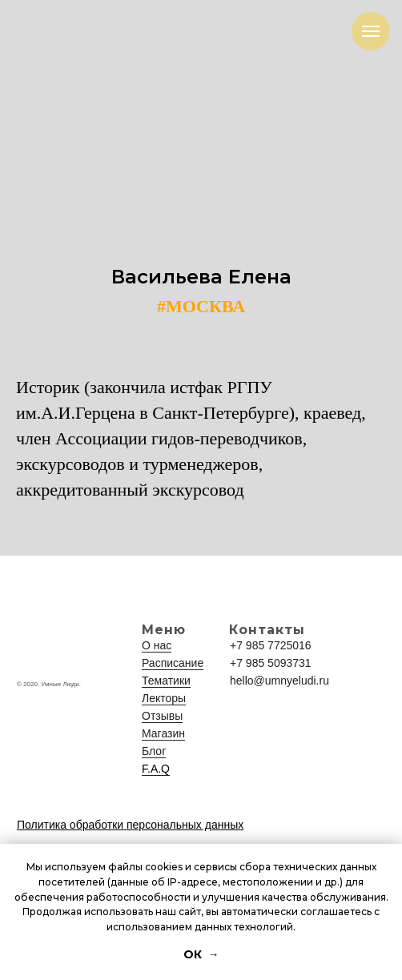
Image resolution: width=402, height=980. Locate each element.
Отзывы (162, 716)
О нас (157, 645)
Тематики (166, 681)
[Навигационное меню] (371, 31)
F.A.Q (156, 769)
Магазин (163, 733)
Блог (154, 751)
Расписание (173, 663)
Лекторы (164, 698)
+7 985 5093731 (271, 663)
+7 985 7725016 (271, 645)
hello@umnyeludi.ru (279, 681)
